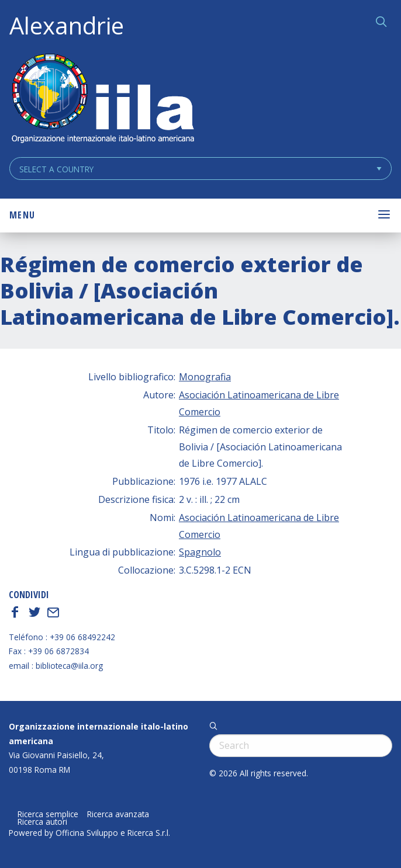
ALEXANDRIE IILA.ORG (102, 100)
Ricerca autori (42, 822)
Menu (22, 215)
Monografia (205, 377)
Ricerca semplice (48, 814)
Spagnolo (200, 552)
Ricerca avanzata (118, 814)
